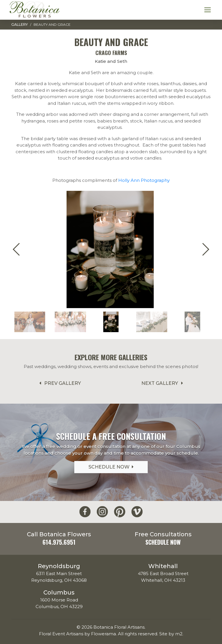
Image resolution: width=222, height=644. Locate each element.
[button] (205, 249)
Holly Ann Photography (144, 180)
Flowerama (103, 634)
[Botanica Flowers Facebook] (85, 512)
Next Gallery (163, 383)
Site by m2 (171, 634)
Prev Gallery (59, 383)
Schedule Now (111, 467)
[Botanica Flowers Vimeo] (137, 512)
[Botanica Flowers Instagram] (102, 512)
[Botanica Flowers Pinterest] (120, 512)
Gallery (20, 24)
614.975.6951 (59, 542)
